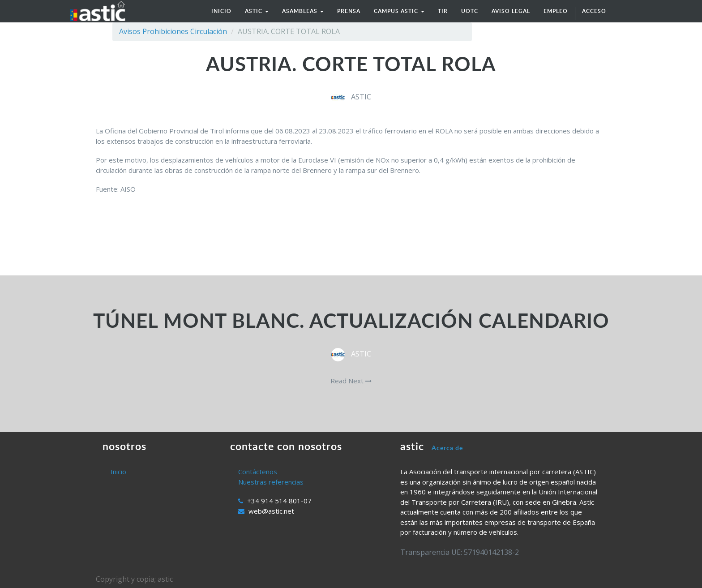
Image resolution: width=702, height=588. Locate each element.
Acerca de (447, 448)
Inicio (118, 472)
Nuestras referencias (271, 482)
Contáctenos (258, 472)
